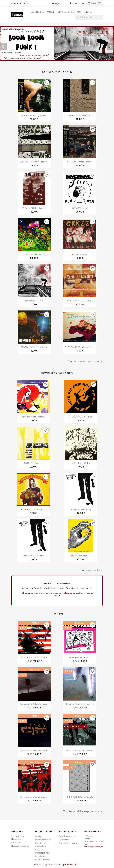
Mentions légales (43, 840)
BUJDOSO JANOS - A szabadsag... (80, 347)
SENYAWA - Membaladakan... (80, 162)
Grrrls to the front (70, 12)
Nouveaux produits (20, 846)
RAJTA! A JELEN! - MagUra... (34, 208)
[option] (57, 43)
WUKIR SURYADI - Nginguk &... (34, 115)
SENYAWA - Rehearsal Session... (34, 162)
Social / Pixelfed (42, 860)
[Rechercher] (89, 17)
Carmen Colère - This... (34, 301)
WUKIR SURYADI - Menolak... (80, 115)
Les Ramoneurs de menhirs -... (34, 797)
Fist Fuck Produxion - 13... (81, 556)
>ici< (91, 588)
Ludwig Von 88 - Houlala (80, 658)
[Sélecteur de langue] (58, 4)
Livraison (39, 836)
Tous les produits (91, 570)
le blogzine (67, 593)
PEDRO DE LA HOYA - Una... (33, 509)
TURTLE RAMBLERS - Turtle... (80, 301)
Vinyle (51, 12)
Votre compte (68, 831)
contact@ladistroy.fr (93, 847)
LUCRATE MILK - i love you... (34, 254)
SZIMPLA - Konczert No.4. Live (34, 347)
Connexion (64, 840)
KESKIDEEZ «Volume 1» (33, 463)
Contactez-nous (20, 3)
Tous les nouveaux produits (85, 362)
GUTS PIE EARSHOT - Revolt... (81, 417)
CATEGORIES (37, 12)
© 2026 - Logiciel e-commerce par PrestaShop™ (57, 864)
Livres (89, 12)
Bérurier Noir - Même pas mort (34, 658)
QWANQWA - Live (80, 208)
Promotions (17, 842)
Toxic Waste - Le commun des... (80, 750)
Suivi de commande (68, 836)
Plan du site (40, 856)
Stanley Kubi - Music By (81, 509)
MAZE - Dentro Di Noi (81, 463)
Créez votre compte (68, 843)
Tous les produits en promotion (83, 812)
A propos (39, 849)
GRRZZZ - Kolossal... (80, 254)
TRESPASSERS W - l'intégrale (80, 797)
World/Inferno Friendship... (33, 417)
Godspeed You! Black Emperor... (34, 704)
